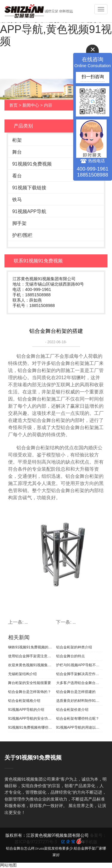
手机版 (91, 842)
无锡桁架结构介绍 (22, 674)
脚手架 (19, 223)
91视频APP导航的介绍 (26, 710)
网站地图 (8, 865)
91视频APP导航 (29, 211)
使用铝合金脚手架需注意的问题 (31, 656)
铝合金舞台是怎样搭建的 (76, 692)
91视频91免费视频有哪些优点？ (31, 727)
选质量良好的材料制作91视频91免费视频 (79, 701)
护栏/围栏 (22, 235)
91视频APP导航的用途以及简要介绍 (79, 727)
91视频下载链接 (29, 188)
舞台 (17, 152)
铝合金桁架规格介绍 (24, 701)
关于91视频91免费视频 (33, 758)
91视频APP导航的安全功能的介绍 (31, 719)
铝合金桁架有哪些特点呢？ (78, 719)
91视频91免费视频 (32, 164)
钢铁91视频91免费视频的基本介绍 (31, 647)
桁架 (17, 140)
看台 (17, 176)
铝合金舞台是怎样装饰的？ (30, 692)
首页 (13, 105)
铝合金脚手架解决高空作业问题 (79, 674)
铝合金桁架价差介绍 (72, 710)
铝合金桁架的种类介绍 (74, 647)
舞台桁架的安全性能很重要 (30, 683)
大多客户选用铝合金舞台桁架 (79, 683)
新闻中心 (31, 105)
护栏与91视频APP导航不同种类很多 (79, 665)
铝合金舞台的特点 (70, 656)
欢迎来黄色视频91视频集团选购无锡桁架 (31, 665)
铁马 (17, 200)
